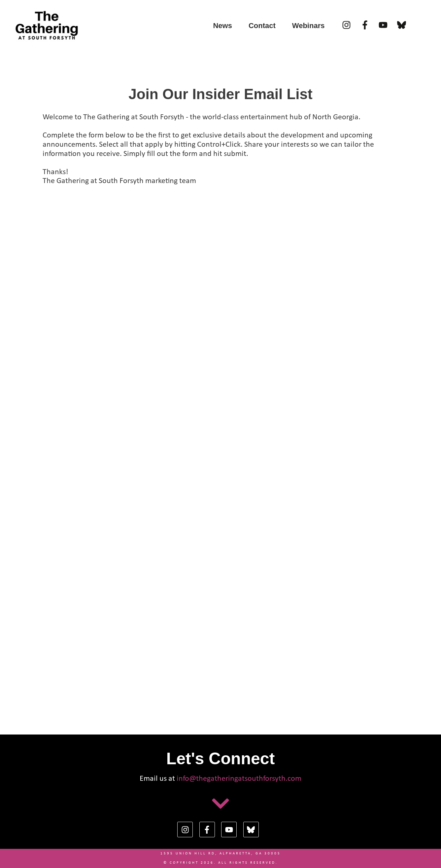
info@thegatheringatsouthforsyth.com (239, 779)
